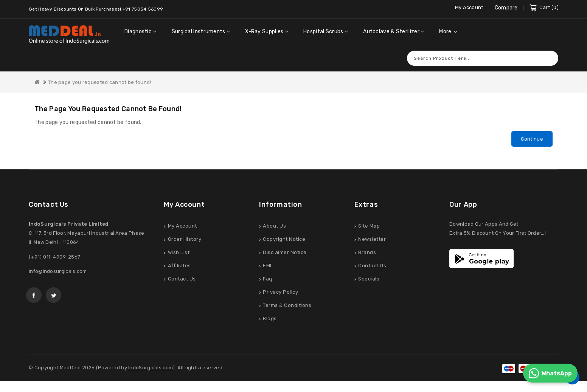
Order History (185, 240)
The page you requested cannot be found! (100, 82)
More (445, 32)
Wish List (179, 253)
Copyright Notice (284, 240)
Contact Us (182, 280)
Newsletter (372, 240)
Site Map (369, 227)
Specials (369, 280)
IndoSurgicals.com (151, 368)
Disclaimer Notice (285, 253)
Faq (268, 280)
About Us (274, 227)
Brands (367, 253)
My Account (182, 227)
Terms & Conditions (287, 306)
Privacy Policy (280, 293)
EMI (267, 266)
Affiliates (179, 266)
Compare (506, 8)
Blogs (270, 319)
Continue (532, 139)
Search (549, 58)
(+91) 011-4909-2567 (55, 258)
